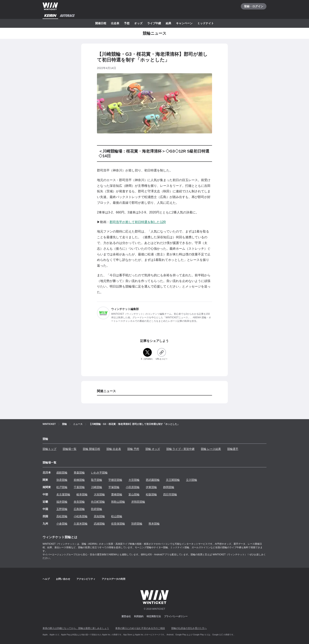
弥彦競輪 (62, 480)
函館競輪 (62, 473)
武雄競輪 (99, 524)
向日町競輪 (98, 502)
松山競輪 (117, 516)
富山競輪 (134, 494)
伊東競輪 (151, 487)
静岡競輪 (169, 487)
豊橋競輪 (117, 494)
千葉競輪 (79, 487)
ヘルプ (46, 579)
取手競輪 (97, 480)
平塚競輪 (114, 487)
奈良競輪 (79, 502)
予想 (127, 23)
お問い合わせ (63, 579)
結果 (168, 23)
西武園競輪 (153, 480)
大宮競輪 (134, 480)
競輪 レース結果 (211, 449)
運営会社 (126, 616)
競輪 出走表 (114, 449)
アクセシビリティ (86, 579)
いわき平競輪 (99, 473)
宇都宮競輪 (115, 480)
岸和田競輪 (138, 502)
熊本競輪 (154, 524)
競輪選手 (233, 449)
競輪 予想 (133, 449)
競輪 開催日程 (91, 449)
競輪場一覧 (70, 449)
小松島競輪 (81, 516)
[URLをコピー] (162, 354)
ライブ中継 (154, 23)
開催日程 (101, 23)
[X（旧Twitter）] (147, 354)
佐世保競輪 (118, 524)
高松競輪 (62, 516)
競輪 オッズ (153, 449)
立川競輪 (192, 480)
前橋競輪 (79, 480)
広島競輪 (79, 509)
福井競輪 (62, 502)
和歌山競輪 (118, 502)
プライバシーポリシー (176, 616)
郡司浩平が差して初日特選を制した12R (138, 222)
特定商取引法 (154, 616)
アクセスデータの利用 (114, 579)
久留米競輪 (81, 524)
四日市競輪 (170, 494)
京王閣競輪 (173, 480)
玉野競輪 (62, 509)
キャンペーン (184, 23)
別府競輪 (137, 524)
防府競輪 (97, 509)
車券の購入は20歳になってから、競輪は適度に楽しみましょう (76, 628)
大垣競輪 (99, 494)
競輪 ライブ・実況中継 (181, 449)
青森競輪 (79, 473)
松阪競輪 (151, 494)
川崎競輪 (97, 487)
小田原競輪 (133, 487)
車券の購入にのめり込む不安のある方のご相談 (140, 628)
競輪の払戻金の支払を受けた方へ (189, 628)
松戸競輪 (62, 487)
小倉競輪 (62, 524)
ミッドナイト (206, 23)
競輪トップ (49, 449)
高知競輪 (99, 516)
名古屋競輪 (63, 494)
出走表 (115, 23)
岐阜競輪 (82, 494)
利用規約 (139, 616)
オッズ (138, 23)
